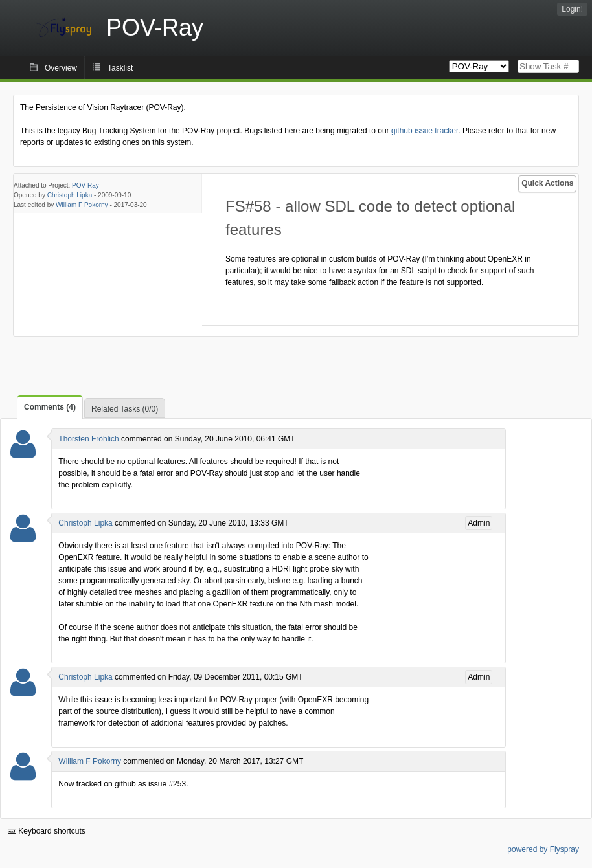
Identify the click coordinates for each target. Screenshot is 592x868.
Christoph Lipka (70, 195)
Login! (572, 9)
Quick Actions (547, 183)
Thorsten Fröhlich (88, 439)
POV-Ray (85, 185)
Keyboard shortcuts (47, 831)
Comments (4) (50, 407)
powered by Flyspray (543, 849)
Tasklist (120, 68)
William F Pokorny (82, 205)
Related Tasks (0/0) (125, 409)
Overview (61, 68)
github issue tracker (425, 131)
